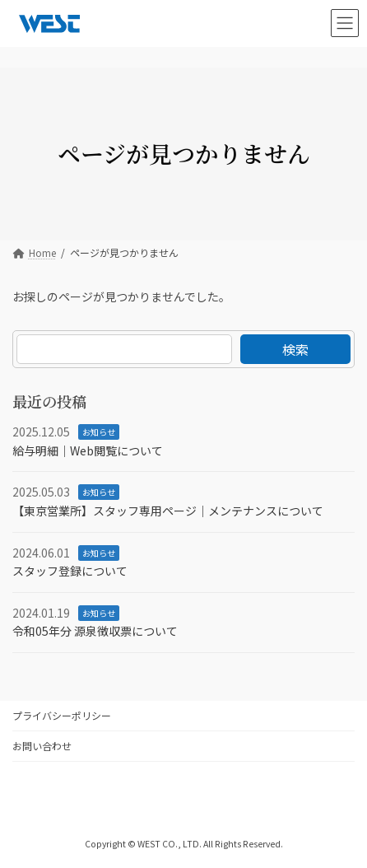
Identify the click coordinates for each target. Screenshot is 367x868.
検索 (295, 349)
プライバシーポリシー (62, 715)
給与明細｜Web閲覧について (88, 450)
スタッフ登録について (70, 571)
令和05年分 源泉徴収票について (95, 631)
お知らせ (99, 432)
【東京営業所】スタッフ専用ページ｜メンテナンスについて (168, 511)
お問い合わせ (42, 746)
